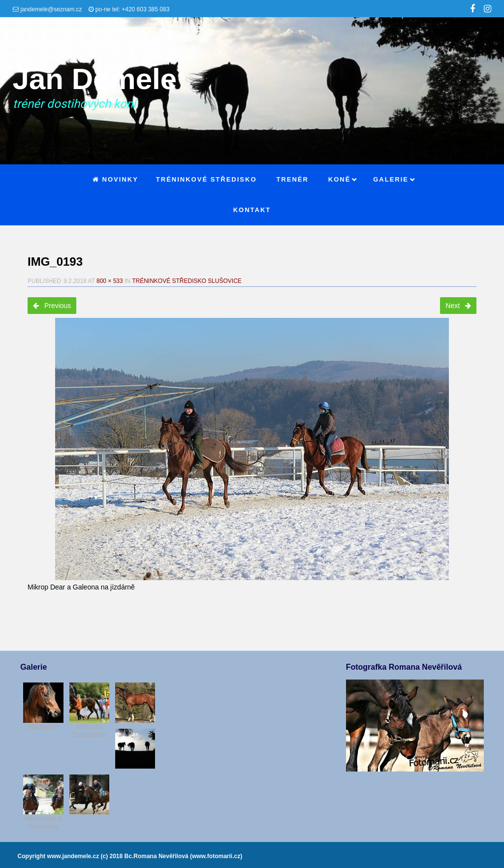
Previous (52, 306)
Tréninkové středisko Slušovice (187, 281)
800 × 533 (110, 281)
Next (458, 306)
